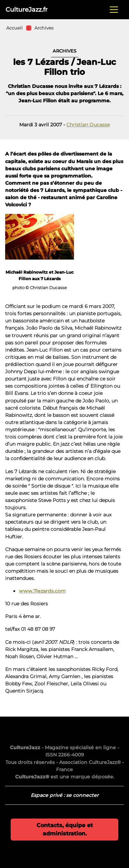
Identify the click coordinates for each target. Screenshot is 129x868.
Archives (44, 28)
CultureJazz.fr (26, 9)
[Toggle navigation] (114, 10)
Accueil (14, 28)
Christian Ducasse (88, 125)
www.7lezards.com (42, 591)
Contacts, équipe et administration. (65, 829)
